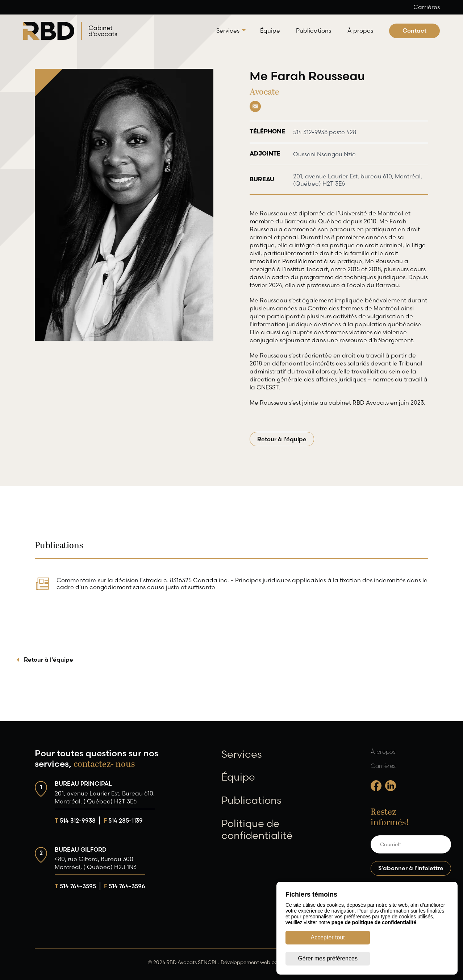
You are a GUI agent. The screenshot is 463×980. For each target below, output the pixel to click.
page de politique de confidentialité (374, 943)
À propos (360, 30)
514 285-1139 (123, 820)
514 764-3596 (125, 886)
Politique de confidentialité (257, 830)
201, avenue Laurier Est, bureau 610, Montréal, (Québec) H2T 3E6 (336, 180)
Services (228, 30)
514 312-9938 (75, 820)
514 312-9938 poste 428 (325, 132)
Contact (414, 30)
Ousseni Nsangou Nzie (324, 154)
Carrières (427, 7)
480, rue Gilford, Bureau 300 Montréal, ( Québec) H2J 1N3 (96, 863)
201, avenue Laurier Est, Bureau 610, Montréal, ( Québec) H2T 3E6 (105, 797)
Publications (314, 30)
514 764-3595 (75, 886)
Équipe (270, 30)
